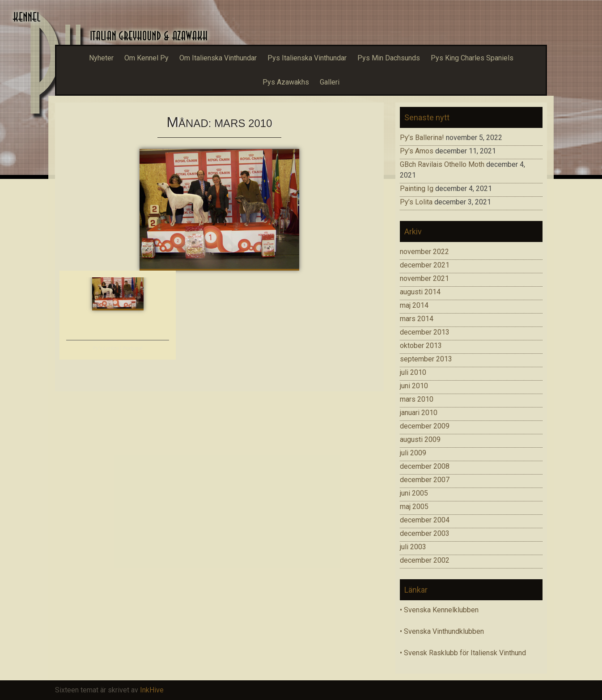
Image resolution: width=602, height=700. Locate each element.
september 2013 (426, 359)
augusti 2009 (420, 439)
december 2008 (425, 466)
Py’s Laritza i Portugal (117, 348)
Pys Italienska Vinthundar (307, 58)
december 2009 (425, 426)
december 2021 (425, 265)
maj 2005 (414, 507)
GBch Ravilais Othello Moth (442, 164)
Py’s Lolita (416, 202)
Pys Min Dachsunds (389, 58)
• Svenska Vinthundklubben (442, 631)
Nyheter (101, 58)
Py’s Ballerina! (422, 138)
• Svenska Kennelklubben (439, 610)
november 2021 (424, 278)
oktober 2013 (421, 346)
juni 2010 (414, 386)
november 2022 (424, 252)
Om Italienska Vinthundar (218, 58)
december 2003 (425, 533)
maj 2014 (414, 305)
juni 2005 (414, 493)
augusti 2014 (420, 292)
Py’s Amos (417, 151)
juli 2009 (413, 453)
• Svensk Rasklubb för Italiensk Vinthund (463, 653)
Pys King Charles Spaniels (472, 58)
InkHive (152, 690)
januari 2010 (419, 413)
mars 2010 (417, 399)
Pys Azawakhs (286, 82)
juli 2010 (413, 372)
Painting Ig (417, 189)
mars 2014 (417, 319)
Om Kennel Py (146, 58)
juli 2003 (413, 547)
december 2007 (425, 480)
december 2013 (425, 332)
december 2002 (425, 560)
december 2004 (425, 520)
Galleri (330, 82)
